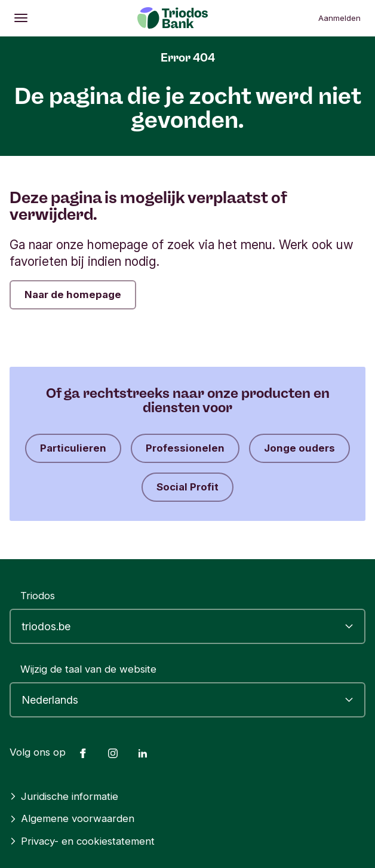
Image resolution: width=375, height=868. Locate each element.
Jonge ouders (299, 448)
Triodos (38, 596)
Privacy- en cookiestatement (82, 841)
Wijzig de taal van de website (88, 669)
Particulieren (73, 448)
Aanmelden (339, 18)
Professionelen (185, 448)
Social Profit (187, 487)
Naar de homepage (73, 295)
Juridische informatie (64, 796)
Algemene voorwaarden (72, 818)
